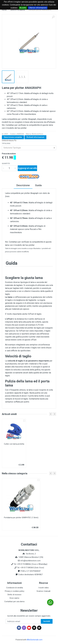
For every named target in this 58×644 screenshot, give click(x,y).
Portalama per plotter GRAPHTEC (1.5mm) (21, 518)
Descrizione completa (13, 137)
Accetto (23, 8)
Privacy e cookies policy (15, 591)
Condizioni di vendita (15, 588)
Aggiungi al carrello (27, 168)
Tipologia (6, 143)
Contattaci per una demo (14, 602)
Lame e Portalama (17, 10)
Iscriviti (47, 621)
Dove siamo (14, 598)
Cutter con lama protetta (14, 444)
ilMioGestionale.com (35, 640)
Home (4, 10)
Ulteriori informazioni (38, 8)
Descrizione (23, 185)
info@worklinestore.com (31, 561)
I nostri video (43, 588)
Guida (38, 185)
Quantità (6, 163)
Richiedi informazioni (35, 137)
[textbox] (29, 148)
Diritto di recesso (14, 595)
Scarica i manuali (43, 591)
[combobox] (29, 148)
